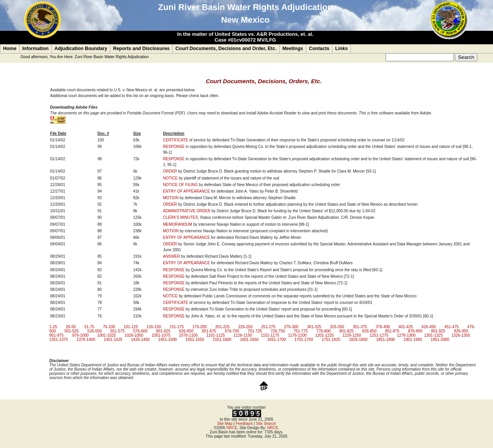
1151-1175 (270, 335)
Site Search (266, 424)
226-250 (245, 327)
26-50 (71, 327)
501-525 (71, 331)
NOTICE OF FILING (180, 185)
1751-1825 (331, 340)
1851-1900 (386, 340)
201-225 (222, 327)
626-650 (186, 331)
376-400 (383, 327)
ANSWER (171, 256)
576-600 (140, 331)
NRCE (232, 428)
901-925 (438, 331)
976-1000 (80, 335)
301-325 (314, 327)
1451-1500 (168, 340)
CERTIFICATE (175, 140)
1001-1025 (107, 335)
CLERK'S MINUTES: (181, 217)
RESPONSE (174, 147)
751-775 (301, 331)
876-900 (415, 331)
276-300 (291, 327)
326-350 (337, 327)
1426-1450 (140, 340)
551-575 (117, 331)
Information (36, 49)
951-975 (56, 335)
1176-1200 (297, 335)
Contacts (319, 49)
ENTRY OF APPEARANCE (186, 191)
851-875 (392, 331)
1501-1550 (195, 340)
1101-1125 (215, 335)
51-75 (89, 327)
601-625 (163, 331)
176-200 (200, 327)
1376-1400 (86, 340)
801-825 (346, 331)
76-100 (109, 327)
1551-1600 (222, 340)
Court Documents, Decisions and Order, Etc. (226, 49)
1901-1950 (413, 340)
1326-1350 (461, 335)
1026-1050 (134, 335)
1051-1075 (161, 335)
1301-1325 (433, 335)
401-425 (406, 327)
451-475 (452, 327)
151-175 (177, 327)
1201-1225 (324, 335)
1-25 (53, 327)
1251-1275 (379, 335)
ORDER (170, 171)
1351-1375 (59, 340)
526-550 (95, 331)
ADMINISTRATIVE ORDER (187, 211)
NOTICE (170, 178)
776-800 (324, 331)
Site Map (225, 424)
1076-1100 (188, 335)
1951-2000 (440, 340)
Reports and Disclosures (141, 49)
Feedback (244, 424)
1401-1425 (113, 340)
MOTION (171, 198)
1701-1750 (304, 340)
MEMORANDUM (178, 224)
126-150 (154, 327)
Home (10, 49)
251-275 (268, 327)
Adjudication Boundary (81, 49)
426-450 (428, 327)
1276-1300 (406, 335)
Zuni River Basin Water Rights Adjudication (112, 57)
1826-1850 (358, 340)
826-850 (370, 331)
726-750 (278, 331)
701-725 (255, 331)
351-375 (360, 327)
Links (341, 49)
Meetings (293, 49)
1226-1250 (352, 335)
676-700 (232, 331)
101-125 (131, 327)
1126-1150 (243, 335)
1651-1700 (277, 340)
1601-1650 (249, 340)
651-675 (209, 331)
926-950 (461, 331)
